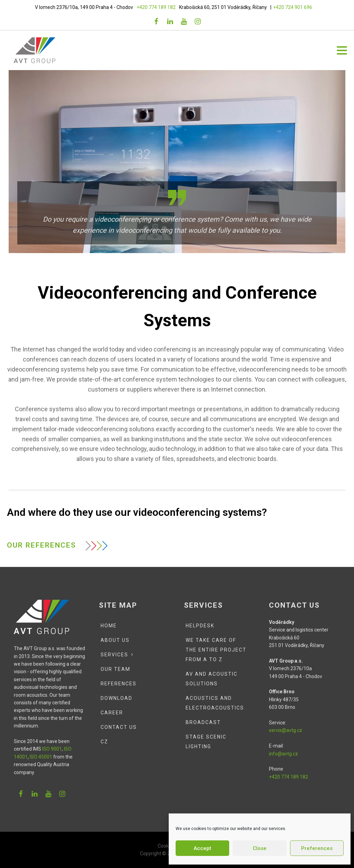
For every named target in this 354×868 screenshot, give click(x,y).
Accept (202, 848)
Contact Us (119, 727)
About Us (115, 640)
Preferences (317, 848)
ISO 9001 (52, 749)
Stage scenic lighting (206, 742)
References (119, 684)
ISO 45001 (40, 757)
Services (114, 655)
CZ (104, 742)
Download (117, 698)
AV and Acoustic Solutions (212, 679)
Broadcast (203, 722)
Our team (115, 669)
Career (112, 713)
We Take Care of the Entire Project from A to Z (216, 650)
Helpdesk (200, 626)
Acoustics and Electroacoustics (215, 703)
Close (260, 848)
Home (109, 626)
